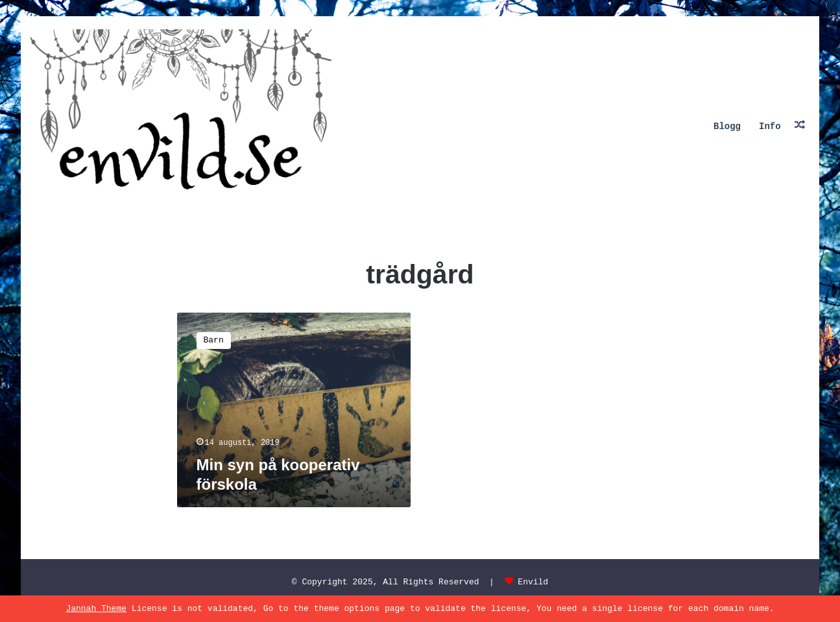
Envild (533, 582)
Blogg (727, 126)
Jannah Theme (96, 609)
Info (770, 126)
